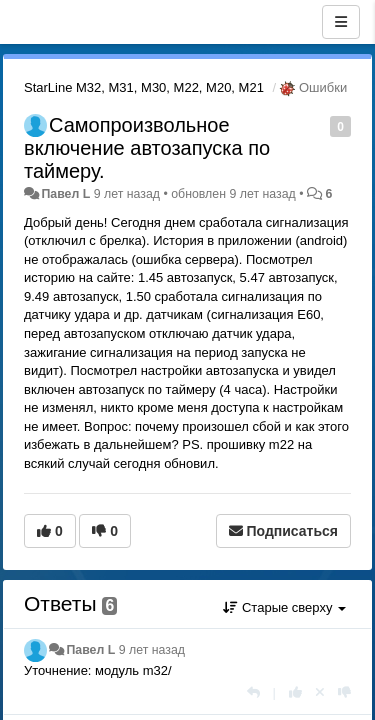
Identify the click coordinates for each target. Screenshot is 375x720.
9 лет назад (152, 650)
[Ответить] (253, 692)
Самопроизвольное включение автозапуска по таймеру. (147, 148)
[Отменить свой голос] (320, 692)
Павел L (65, 194)
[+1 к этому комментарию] (295, 692)
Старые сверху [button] (284, 607)
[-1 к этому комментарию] (344, 692)
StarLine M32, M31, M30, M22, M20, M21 (144, 87)
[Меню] (341, 22)
